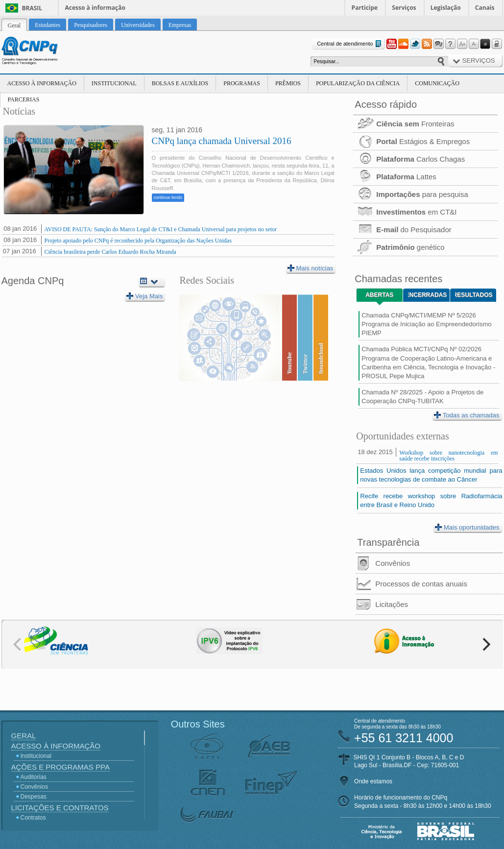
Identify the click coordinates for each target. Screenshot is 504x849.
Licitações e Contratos (60, 808)
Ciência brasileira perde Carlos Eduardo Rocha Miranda (110, 252)
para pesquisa (411, 194)
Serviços (404, 8)
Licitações (382, 605)
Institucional (114, 83)
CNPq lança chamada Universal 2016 (222, 141)
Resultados (474, 295)
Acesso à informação (95, 8)
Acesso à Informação (42, 83)
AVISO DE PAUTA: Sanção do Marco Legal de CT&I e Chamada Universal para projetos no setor (161, 229)
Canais (485, 8)
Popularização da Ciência (358, 83)
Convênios (383, 563)
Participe (365, 8)
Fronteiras (404, 124)
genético (399, 247)
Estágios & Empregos (411, 141)
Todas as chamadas (467, 415)
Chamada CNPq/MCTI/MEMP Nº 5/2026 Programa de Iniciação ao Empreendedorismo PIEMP (426, 324)
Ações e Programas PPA (60, 767)
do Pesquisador (402, 230)
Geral (24, 736)
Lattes (395, 177)
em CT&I (405, 212)
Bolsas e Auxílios (180, 83)
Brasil (32, 8)
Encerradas (427, 295)
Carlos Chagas (409, 159)
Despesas (34, 797)
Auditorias (34, 777)
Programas (242, 83)
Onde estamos (373, 781)
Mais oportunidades (467, 527)
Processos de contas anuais (411, 584)
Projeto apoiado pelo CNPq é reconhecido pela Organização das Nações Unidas (138, 241)
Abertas (379, 295)
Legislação (446, 8)
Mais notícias (311, 268)
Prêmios (288, 83)
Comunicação (437, 83)
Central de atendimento (350, 44)
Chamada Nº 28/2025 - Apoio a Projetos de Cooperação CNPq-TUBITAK (422, 397)
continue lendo (168, 197)
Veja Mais (144, 296)
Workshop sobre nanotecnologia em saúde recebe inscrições (448, 456)
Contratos (33, 818)
